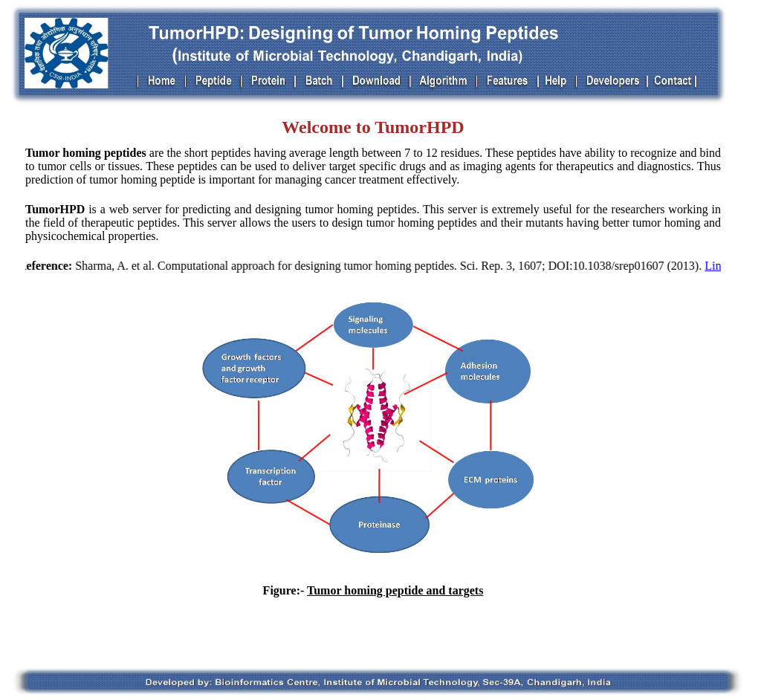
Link (716, 266)
